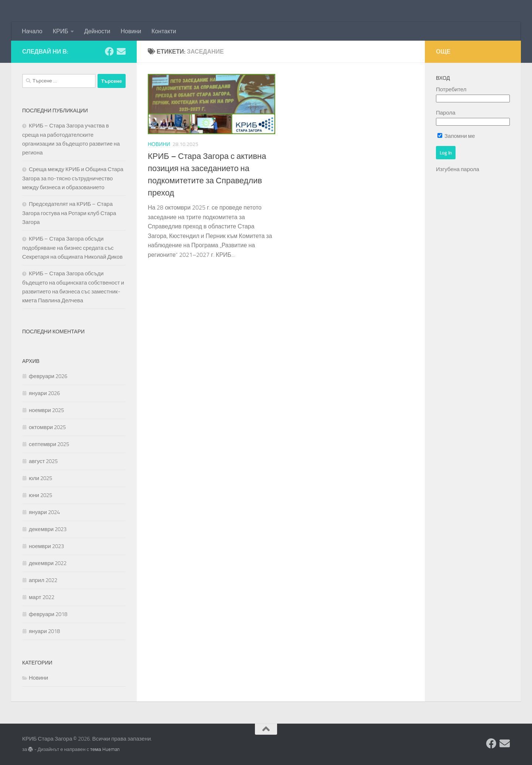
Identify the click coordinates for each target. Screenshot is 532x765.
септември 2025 (49, 444)
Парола (446, 113)
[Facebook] (109, 51)
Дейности (97, 31)
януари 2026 (44, 393)
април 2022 (43, 580)
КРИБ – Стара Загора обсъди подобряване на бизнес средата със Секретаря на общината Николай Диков (72, 248)
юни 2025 (40, 495)
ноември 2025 (46, 410)
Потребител (451, 89)
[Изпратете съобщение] (121, 51)
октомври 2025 (47, 427)
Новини (131, 31)
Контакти (164, 31)
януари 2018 (44, 631)
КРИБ (61, 31)
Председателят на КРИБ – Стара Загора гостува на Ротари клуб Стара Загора (69, 213)
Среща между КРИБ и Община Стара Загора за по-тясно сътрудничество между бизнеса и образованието (73, 178)
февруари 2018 (48, 614)
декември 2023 (48, 529)
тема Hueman (105, 749)
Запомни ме (456, 136)
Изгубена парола (458, 169)
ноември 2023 (46, 546)
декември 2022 (48, 563)
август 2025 (43, 461)
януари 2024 (44, 512)
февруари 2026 (48, 376)
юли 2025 (40, 478)
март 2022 (42, 597)
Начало (32, 31)
